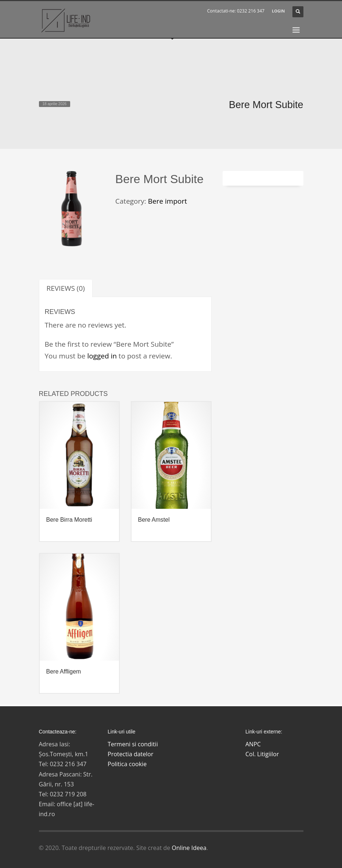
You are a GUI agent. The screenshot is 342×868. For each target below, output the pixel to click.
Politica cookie (127, 764)
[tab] (66, 288)
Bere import (168, 201)
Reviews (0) (66, 288)
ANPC (253, 744)
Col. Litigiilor (262, 754)
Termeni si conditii (133, 744)
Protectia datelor (131, 754)
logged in (102, 356)
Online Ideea (189, 848)
